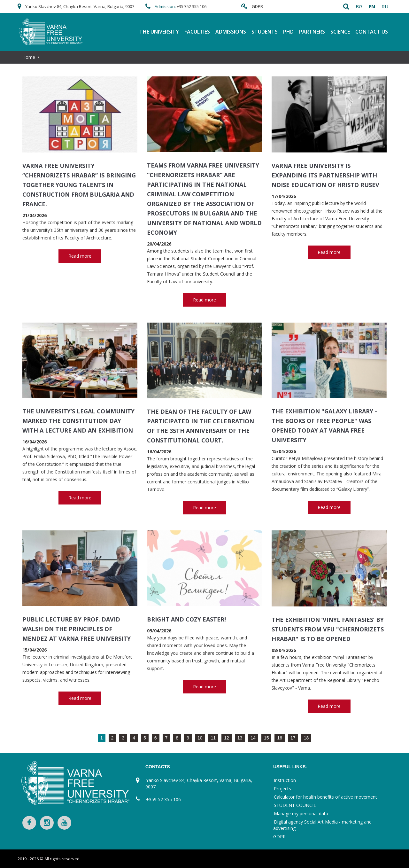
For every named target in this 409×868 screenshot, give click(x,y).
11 (213, 738)
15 (266, 738)
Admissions (231, 32)
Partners (312, 32)
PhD (288, 32)
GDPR (257, 6)
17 (293, 738)
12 (227, 738)
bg (359, 6)
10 (200, 738)
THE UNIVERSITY (159, 32)
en (372, 6)
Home (29, 57)
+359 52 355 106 (192, 6)
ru (385, 6)
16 (280, 738)
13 (240, 738)
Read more (80, 256)
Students (265, 32)
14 (253, 738)
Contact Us (372, 32)
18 (306, 738)
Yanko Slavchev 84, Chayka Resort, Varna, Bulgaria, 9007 (80, 6)
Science (340, 32)
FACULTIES (197, 32)
